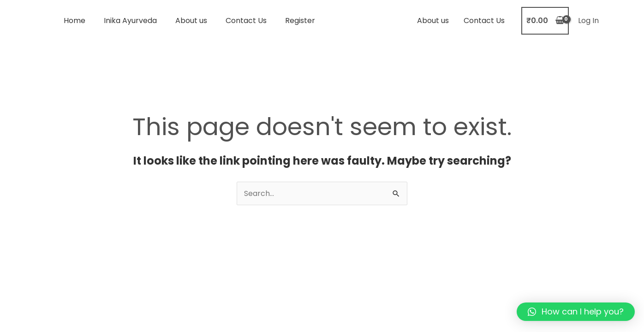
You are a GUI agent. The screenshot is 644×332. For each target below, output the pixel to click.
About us (191, 21)
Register (300, 21)
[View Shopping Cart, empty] (545, 21)
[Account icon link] (588, 21)
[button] (576, 312)
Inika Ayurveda (130, 21)
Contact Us (246, 21)
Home (75, 21)
